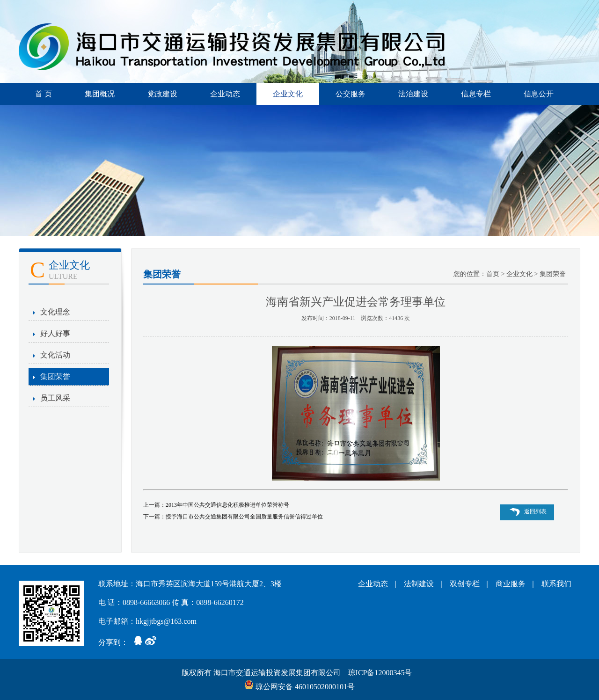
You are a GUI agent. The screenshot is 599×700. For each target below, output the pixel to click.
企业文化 (288, 94)
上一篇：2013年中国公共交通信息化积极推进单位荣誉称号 (216, 505)
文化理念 (55, 312)
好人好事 (55, 333)
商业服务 (512, 584)
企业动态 (225, 94)
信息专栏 (476, 94)
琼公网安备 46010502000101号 (299, 687)
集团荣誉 (55, 376)
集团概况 (100, 94)
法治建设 (413, 94)
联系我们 (556, 584)
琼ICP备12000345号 (381, 673)
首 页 (44, 94)
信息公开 (539, 94)
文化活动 (55, 355)
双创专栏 (467, 584)
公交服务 (351, 94)
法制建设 (421, 584)
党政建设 (162, 94)
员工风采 (55, 398)
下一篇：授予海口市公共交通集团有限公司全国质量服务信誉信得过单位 (233, 517)
